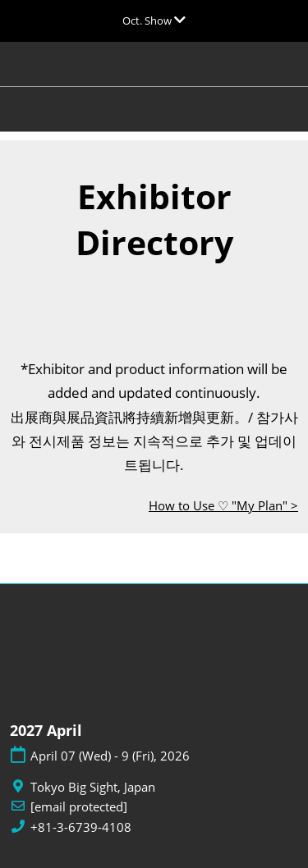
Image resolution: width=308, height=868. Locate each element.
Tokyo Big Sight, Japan (93, 787)
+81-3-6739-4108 (81, 827)
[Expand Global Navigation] (154, 21)
